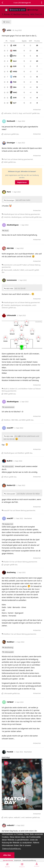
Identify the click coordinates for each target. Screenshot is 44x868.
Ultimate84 (9, 466)
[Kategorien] (22, 865)
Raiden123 (9, 524)
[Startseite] (7, 865)
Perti (7, 231)
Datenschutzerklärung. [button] (12, 849)
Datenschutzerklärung (29, 860)
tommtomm (9, 407)
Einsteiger (10, 200)
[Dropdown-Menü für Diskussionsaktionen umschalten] (42, 3)
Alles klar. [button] (7, 855)
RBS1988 (10, 288)
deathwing (9, 647)
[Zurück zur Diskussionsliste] (2, 3)
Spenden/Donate (8, 860)
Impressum (18, 860)
